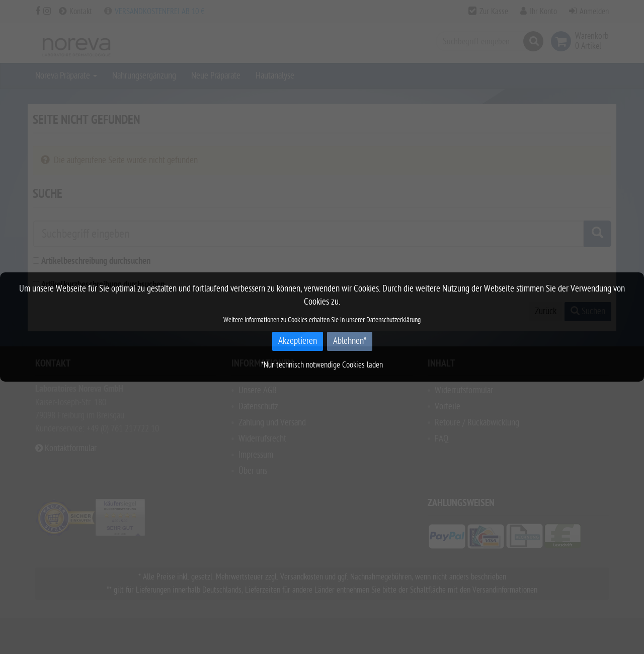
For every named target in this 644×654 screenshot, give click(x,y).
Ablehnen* (350, 341)
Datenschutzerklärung (393, 320)
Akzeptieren (298, 341)
